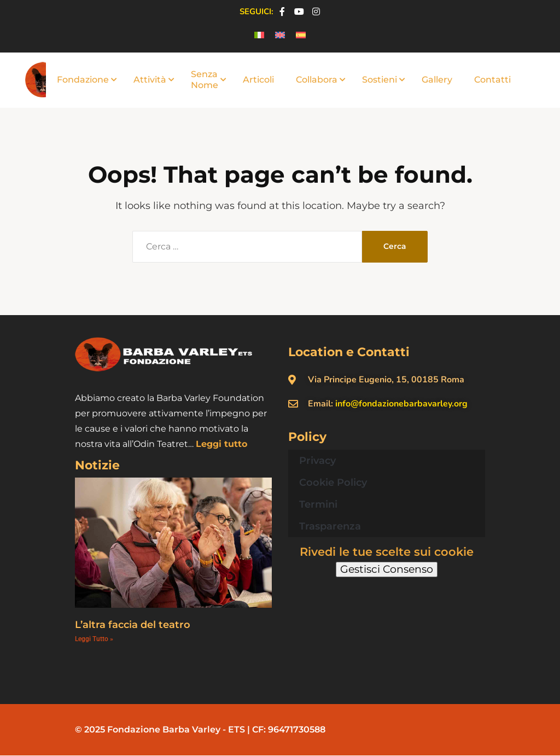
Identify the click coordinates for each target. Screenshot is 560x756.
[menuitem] (259, 35)
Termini (318, 504)
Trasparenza (330, 526)
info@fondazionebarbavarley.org (401, 404)
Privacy (317, 461)
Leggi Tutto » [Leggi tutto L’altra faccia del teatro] (94, 639)
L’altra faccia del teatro (133, 625)
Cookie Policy (333, 482)
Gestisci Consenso (387, 569)
